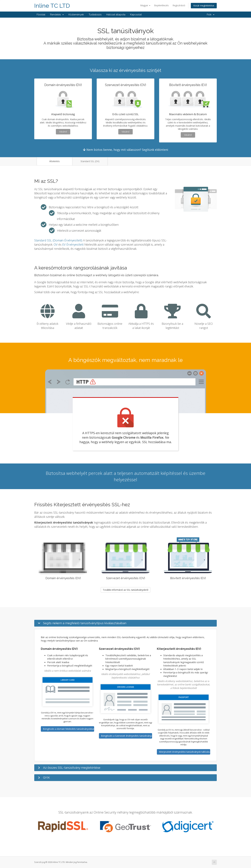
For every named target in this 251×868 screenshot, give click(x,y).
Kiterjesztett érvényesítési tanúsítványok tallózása (185, 752)
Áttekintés (55, 161)
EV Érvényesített (73, 244)
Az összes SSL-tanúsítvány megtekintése (72, 768)
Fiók (211, 15)
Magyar (145, 5)
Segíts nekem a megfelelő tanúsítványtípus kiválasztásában (85, 623)
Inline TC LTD (52, 6)
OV (56, 244)
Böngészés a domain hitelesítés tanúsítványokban (69, 729)
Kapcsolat (136, 15)
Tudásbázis (95, 15)
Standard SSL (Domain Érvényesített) (58, 240)
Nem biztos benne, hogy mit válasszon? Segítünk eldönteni (126, 150)
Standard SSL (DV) (90, 161)
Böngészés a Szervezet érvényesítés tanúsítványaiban (127, 736)
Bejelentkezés (161, 5)
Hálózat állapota (116, 15)
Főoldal (41, 15)
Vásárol (63, 132)
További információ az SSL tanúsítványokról (125, 590)
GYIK (46, 777)
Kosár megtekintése (204, 6)
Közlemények (76, 15)
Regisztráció (179, 5)
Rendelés (57, 15)
